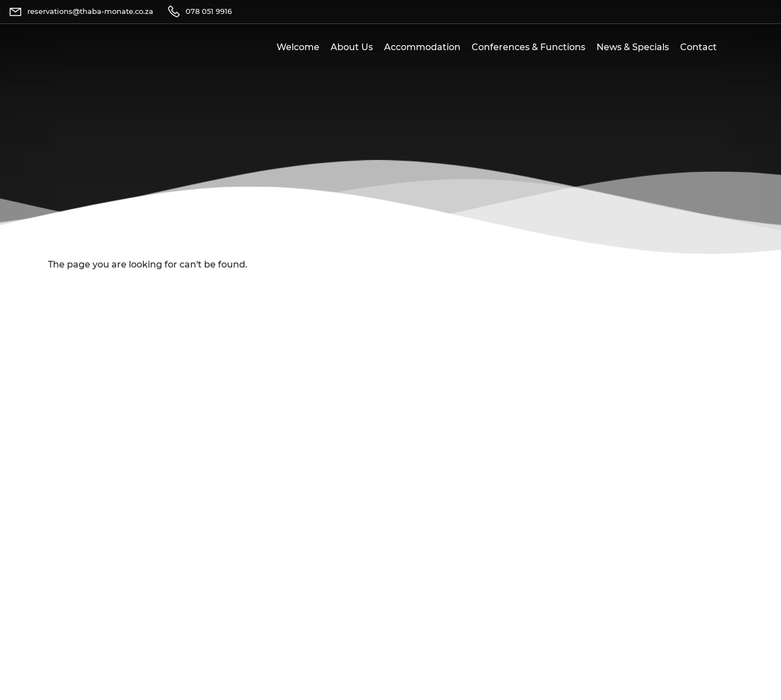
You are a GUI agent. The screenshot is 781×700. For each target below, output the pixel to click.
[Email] (81, 12)
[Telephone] (199, 12)
